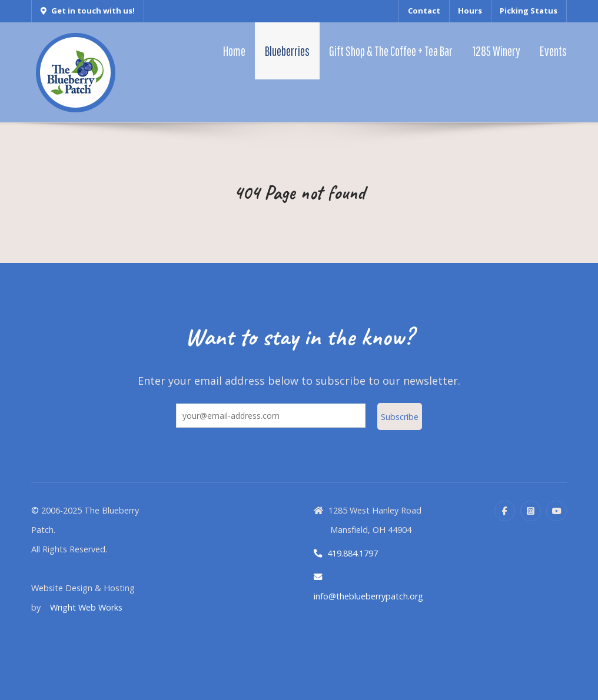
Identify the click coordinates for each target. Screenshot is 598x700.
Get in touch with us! (88, 11)
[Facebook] (505, 511)
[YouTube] (557, 511)
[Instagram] (531, 511)
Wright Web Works (86, 607)
